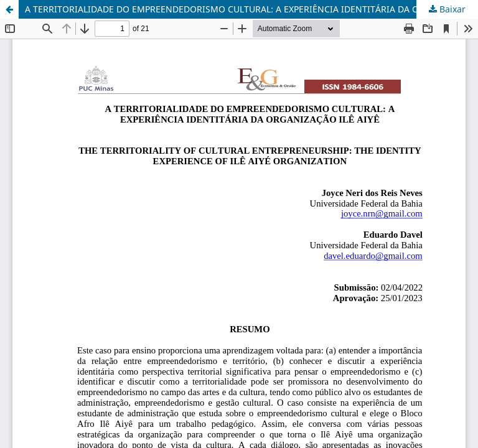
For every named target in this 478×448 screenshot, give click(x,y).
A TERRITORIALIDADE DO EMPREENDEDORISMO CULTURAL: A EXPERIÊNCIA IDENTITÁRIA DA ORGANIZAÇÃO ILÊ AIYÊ (251, 9)
